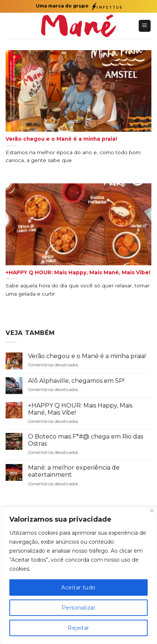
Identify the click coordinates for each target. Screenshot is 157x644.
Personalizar (78, 608)
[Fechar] (152, 511)
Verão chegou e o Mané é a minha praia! (87, 356)
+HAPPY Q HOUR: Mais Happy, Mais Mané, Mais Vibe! (80, 409)
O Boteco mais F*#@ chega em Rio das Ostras (86, 440)
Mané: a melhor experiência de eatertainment (74, 471)
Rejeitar (78, 628)
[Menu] (145, 26)
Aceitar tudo (78, 587)
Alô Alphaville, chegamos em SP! (76, 381)
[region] (78, 576)
